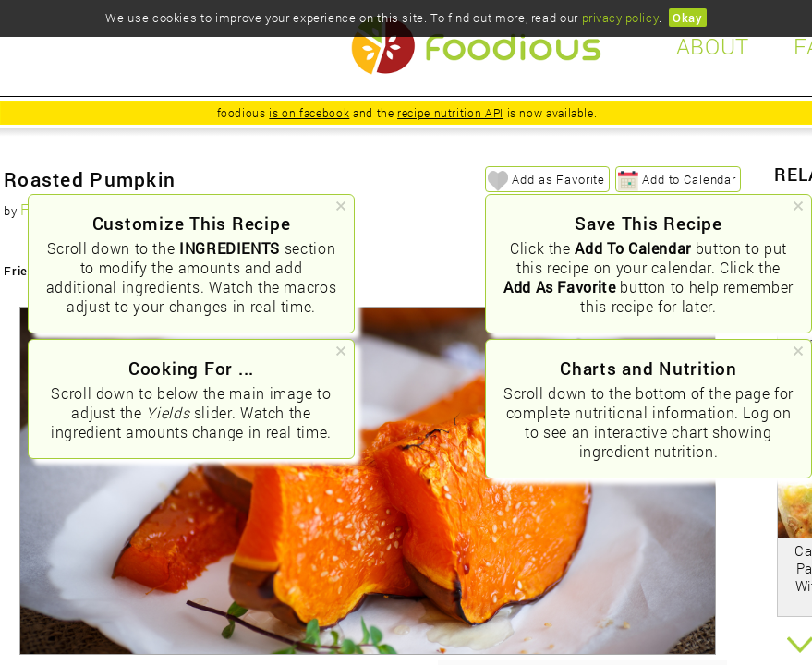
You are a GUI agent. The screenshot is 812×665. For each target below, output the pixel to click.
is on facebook (309, 113)
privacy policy (620, 18)
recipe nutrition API (450, 113)
